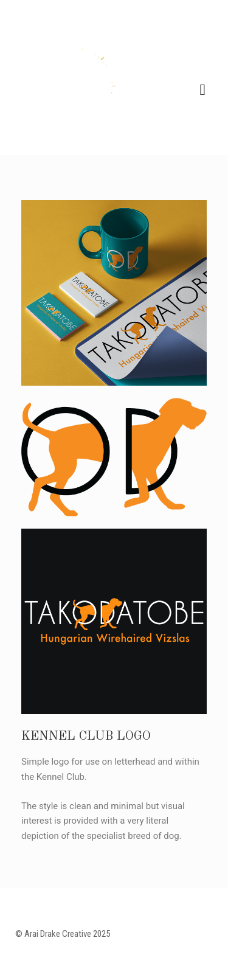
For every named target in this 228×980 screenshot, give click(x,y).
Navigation (202, 90)
